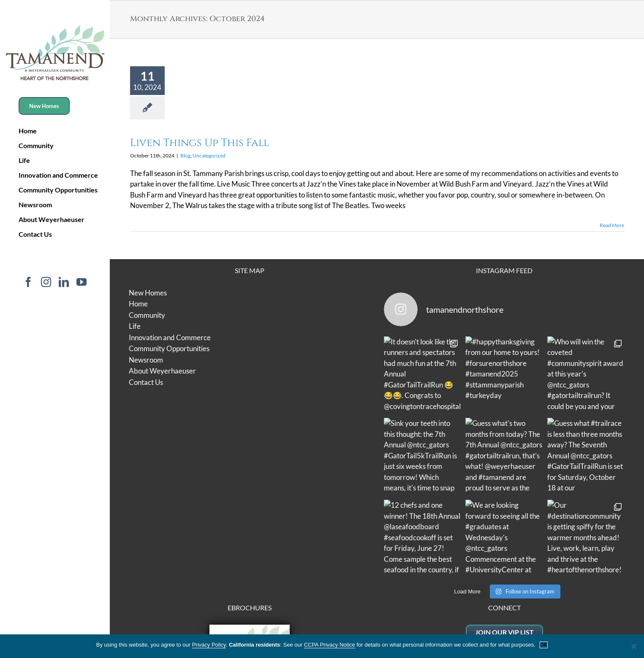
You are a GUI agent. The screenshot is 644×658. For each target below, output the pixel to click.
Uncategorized (209, 156)
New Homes (148, 293)
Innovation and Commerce (170, 337)
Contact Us (146, 382)
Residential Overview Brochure (250, 536)
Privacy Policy (540, 554)
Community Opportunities (169, 348)
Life (135, 326)
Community (147, 315)
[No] (633, 646)
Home (138, 304)
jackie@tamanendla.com (504, 531)
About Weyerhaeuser (162, 371)
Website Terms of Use (480, 554)
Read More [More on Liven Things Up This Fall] (612, 225)
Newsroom (146, 360)
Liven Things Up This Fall (200, 143)
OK (544, 645)
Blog (185, 156)
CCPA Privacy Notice (330, 645)
